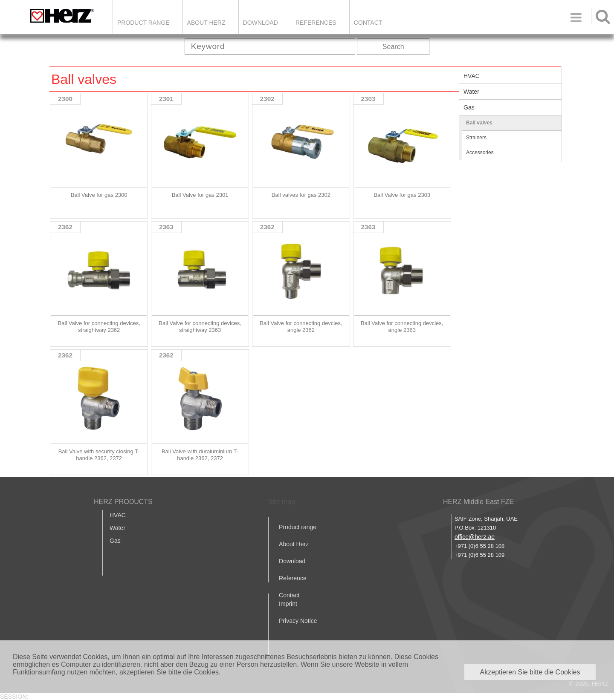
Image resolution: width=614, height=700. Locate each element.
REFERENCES (316, 23)
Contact (368, 23)
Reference (293, 578)
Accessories (480, 153)
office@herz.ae (475, 537)
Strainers (476, 138)
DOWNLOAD (261, 23)
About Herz (294, 544)
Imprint (288, 604)
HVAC (472, 76)
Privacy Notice (298, 621)
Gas (469, 107)
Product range (298, 527)
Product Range (143, 23)
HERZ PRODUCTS (123, 502)
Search (393, 47)
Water (471, 92)
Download (292, 561)
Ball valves (479, 123)
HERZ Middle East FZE (478, 502)
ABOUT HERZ (206, 23)
